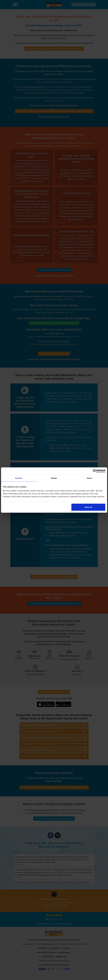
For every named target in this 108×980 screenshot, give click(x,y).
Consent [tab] (19, 478)
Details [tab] (54, 478)
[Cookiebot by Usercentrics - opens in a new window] (95, 471)
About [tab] (89, 478)
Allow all (88, 507)
